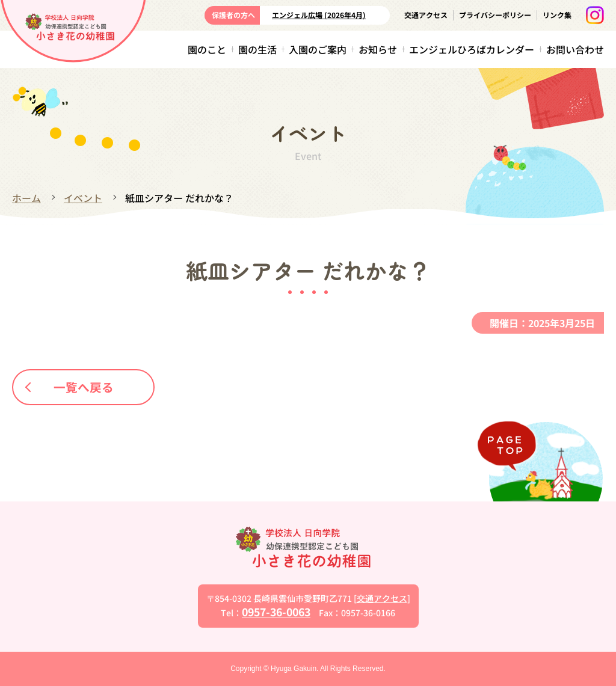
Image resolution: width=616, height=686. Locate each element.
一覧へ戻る (70, 386)
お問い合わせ (575, 49)
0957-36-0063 (276, 611)
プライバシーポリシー (495, 15)
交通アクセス (426, 15)
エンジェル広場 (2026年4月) (319, 15)
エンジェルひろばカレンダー (472, 49)
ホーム (26, 198)
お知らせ (378, 49)
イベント (83, 198)
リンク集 (557, 15)
